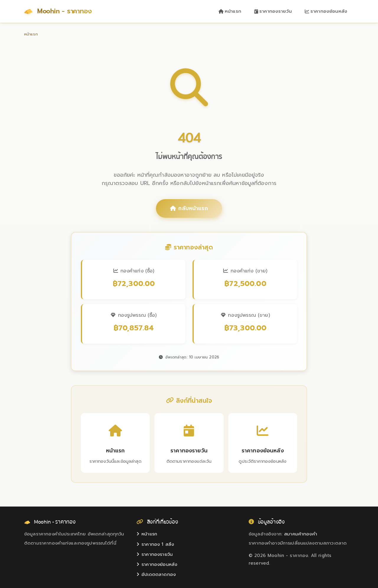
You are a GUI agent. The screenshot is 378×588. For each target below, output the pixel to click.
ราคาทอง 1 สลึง (155, 544)
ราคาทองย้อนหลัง (326, 11)
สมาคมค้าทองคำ (301, 534)
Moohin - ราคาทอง (59, 11)
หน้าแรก (230, 11)
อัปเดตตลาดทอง (156, 575)
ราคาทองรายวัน (273, 11)
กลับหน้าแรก (189, 209)
